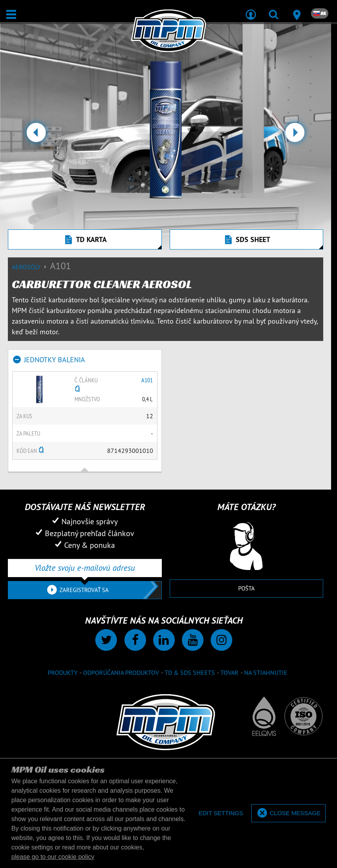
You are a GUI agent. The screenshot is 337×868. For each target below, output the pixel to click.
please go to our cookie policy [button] (53, 857)
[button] (36, 136)
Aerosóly (31, 267)
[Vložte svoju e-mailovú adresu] (85, 568)
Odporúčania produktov (121, 672)
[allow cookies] (288, 813)
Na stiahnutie (266, 672)
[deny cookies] (221, 813)
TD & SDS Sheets (190, 672)
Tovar (230, 672)
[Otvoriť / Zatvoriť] (11, 14)
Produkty (63, 672)
